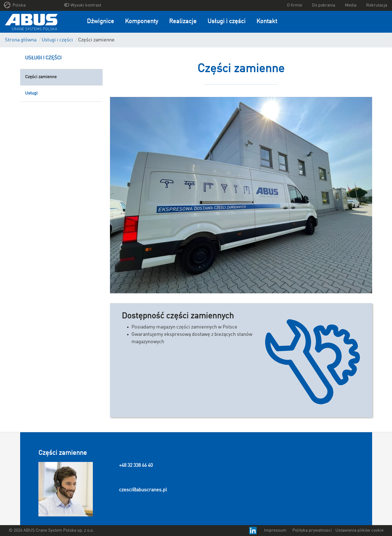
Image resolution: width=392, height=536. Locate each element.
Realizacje (183, 22)
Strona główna (21, 40)
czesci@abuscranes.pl (143, 490)
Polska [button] (15, 5)
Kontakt (267, 22)
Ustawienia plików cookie (359, 531)
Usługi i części (226, 22)
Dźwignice (100, 22)
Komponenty (142, 22)
